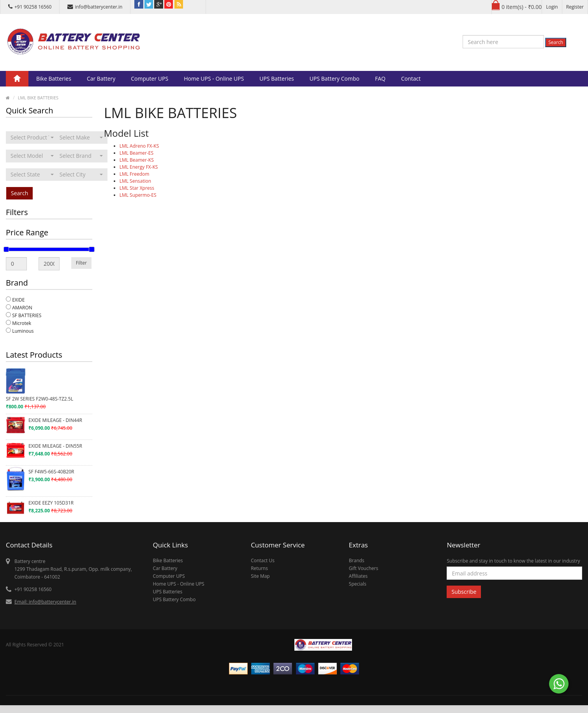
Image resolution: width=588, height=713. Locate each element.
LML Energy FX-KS (139, 167)
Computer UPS (150, 79)
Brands (357, 560)
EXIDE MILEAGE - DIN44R (55, 420)
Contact (411, 79)
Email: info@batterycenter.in (45, 602)
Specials (358, 584)
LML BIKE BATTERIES (38, 98)
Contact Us (263, 560)
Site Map (260, 576)
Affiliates (358, 576)
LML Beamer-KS (137, 160)
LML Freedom (135, 174)
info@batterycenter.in (95, 7)
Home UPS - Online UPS (214, 79)
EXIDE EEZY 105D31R (51, 503)
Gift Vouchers (364, 568)
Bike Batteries (54, 79)
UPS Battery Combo (334, 79)
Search (556, 42)
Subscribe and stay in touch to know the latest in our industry (513, 561)
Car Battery (101, 79)
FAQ (380, 79)
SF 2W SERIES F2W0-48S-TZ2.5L (40, 399)
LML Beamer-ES (136, 153)
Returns (259, 568)
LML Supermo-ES (138, 195)
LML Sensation (135, 181)
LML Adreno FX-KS (139, 146)
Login (552, 7)
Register (575, 7)
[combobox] (32, 138)
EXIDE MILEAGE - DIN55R (55, 446)
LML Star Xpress (137, 188)
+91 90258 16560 (30, 7)
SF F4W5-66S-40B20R (51, 472)
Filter (81, 263)
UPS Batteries (276, 79)
